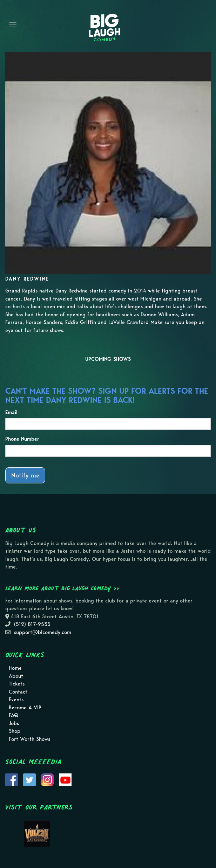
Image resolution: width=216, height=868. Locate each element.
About (16, 676)
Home (15, 668)
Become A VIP (25, 708)
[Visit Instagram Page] (47, 779)
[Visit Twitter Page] (29, 779)
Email (11, 412)
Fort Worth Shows (29, 739)
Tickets (17, 684)
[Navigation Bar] (13, 25)
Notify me (25, 475)
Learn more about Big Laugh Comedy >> (62, 588)
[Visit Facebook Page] (12, 779)
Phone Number (22, 439)
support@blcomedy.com (43, 632)
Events (16, 700)
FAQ (13, 715)
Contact (18, 692)
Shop (15, 731)
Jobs (14, 723)
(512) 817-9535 (32, 624)
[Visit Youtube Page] (65, 779)
